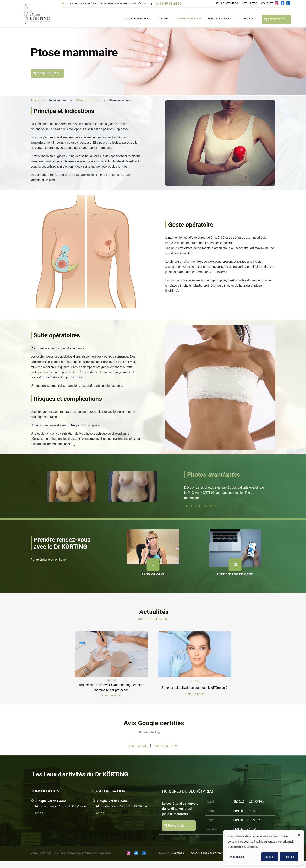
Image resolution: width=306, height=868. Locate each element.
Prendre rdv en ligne (235, 574)
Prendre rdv (176, 825)
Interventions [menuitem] (187, 20)
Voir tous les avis (167, 746)
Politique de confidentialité (214, 853)
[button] (31, 743)
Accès (39, 813)
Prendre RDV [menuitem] (277, 19)
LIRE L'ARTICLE (111, 696)
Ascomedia (178, 853)
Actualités (249, 3)
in (289, 4)
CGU (194, 853)
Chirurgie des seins (88, 100)
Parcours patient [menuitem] (220, 18)
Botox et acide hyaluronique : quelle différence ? (195, 688)
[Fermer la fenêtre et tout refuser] (299, 834)
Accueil (35, 100)
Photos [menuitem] (248, 18)
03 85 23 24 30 (170, 4)
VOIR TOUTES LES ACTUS (153, 619)
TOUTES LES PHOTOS (201, 506)
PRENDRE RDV (48, 73)
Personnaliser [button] (236, 857)
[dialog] (264, 848)
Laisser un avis (137, 746)
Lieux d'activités (226, 3)
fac (283, 4)
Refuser (270, 857)
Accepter (289, 857)
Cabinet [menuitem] (163, 18)
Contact (267, 3)
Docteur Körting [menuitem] (136, 18)
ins (278, 4)
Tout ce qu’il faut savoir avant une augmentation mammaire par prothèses (111, 688)
